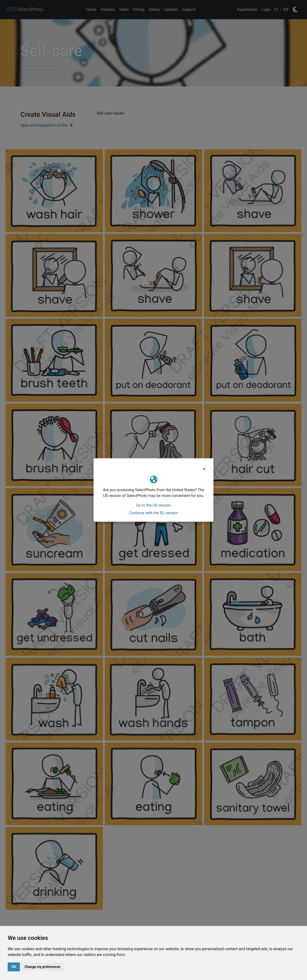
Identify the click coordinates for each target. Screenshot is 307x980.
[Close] (204, 469)
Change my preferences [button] (43, 967)
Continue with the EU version (153, 513)
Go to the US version (153, 505)
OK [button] (14, 967)
